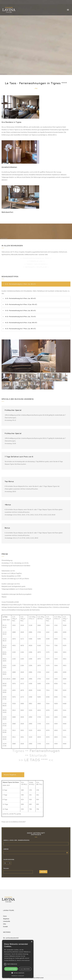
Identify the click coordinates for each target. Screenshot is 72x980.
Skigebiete (6, 919)
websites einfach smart (37, 978)
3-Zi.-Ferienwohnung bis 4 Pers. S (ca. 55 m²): (21, 304)
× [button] (32, 942)
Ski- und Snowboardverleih (11, 938)
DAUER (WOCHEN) (9, 860)
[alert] (18, 959)
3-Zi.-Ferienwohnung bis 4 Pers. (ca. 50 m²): (20, 298)
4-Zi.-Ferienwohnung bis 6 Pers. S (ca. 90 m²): (21, 323)
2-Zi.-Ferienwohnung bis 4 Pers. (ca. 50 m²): (20, 284)
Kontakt (5, 927)
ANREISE (6, 849)
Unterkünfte (7, 921)
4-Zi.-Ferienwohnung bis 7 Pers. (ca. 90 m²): (20, 329)
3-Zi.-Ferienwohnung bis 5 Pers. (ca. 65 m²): (20, 311)
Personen (6, 868)
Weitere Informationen (23, 960)
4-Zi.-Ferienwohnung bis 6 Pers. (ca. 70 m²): (20, 317)
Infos (5, 924)
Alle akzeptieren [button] (11, 969)
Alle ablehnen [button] (25, 969)
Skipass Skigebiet (10, 775)
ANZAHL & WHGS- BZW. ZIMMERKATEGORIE (16, 840)
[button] (18, 973)
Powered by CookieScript (18, 976)
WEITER (43, 872)
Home (5, 916)
